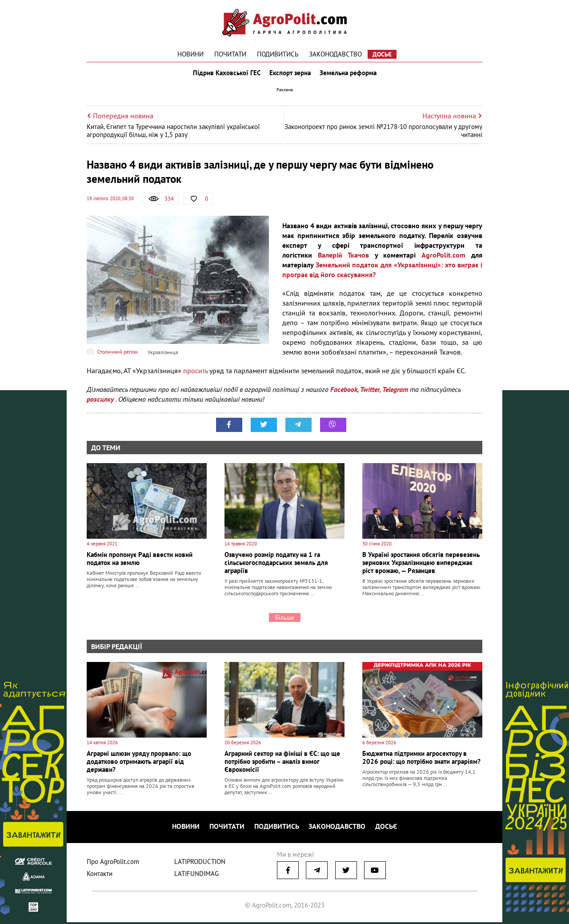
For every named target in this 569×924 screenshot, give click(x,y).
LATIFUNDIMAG (196, 875)
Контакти (100, 875)
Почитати (230, 54)
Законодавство (335, 54)
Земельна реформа (350, 75)
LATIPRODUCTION (200, 863)
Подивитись (278, 54)
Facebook (344, 393)
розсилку (101, 403)
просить (195, 375)
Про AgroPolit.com (113, 863)
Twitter (370, 393)
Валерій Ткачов (343, 259)
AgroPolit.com (443, 259)
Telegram (395, 393)
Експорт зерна (290, 75)
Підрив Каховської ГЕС (225, 75)
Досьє (382, 54)
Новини (190, 54)
